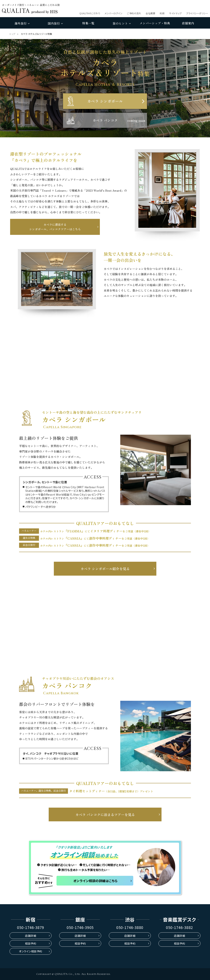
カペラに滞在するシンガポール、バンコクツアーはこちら (55, 227)
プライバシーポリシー (197, 13)
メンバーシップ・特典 (155, 23)
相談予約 (31, 943)
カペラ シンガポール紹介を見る (105, 569)
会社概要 (150, 13)
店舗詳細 (31, 936)
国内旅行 (55, 23)
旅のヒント (122, 23)
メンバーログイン (113, 13)
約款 (162, 13)
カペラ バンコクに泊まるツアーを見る (105, 814)
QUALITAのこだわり (90, 13)
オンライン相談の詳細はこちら (95, 881)
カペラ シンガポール (105, 101)
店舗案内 (188, 23)
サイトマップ (175, 13)
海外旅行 (22, 23)
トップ (13, 34)
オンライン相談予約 (31, 951)
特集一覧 (88, 23)
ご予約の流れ (134, 13)
